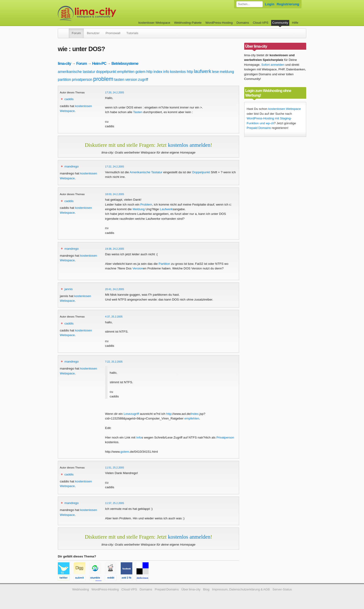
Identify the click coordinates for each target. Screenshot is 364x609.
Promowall (113, 33)
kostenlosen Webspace (284, 109)
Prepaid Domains (259, 128)
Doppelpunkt (201, 172)
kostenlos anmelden (189, 145)
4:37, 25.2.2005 (114, 317)
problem (103, 79)
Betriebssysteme (125, 63)
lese (215, 72)
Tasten (138, 112)
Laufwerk (166, 209)
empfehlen (126, 72)
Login (270, 4)
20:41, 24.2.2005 (115, 289)
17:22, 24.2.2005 (115, 167)
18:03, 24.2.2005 (115, 194)
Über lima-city (191, 589)
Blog (206, 589)
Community (280, 23)
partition (64, 80)
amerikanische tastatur (76, 72)
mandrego (72, 166)
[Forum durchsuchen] (250, 4)
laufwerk (202, 71)
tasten (119, 80)
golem (140, 72)
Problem (146, 205)
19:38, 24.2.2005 (115, 249)
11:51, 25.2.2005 (115, 468)
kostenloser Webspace (154, 23)
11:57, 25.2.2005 (115, 503)
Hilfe (295, 23)
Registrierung (288, 4)
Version (138, 268)
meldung (227, 72)
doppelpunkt (106, 72)
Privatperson (225, 437)
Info (139, 437)
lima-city (64, 63)
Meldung (139, 209)
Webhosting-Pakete (188, 23)
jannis (69, 289)
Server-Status (282, 589)
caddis (69, 99)
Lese (127, 414)
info (166, 72)
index (158, 72)
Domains (243, 23)
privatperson (82, 80)
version (131, 80)
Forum (76, 33)
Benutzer (93, 33)
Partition (164, 264)
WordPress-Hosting (219, 23)
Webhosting (81, 589)
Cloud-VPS (261, 23)
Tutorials (132, 33)
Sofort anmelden (273, 65)
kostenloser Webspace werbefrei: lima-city (104, 13)
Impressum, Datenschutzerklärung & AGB (241, 589)
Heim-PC (99, 63)
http (150, 72)
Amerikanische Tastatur (146, 172)
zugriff (143, 80)
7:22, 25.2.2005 (114, 362)
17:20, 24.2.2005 (115, 92)
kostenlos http (182, 72)
